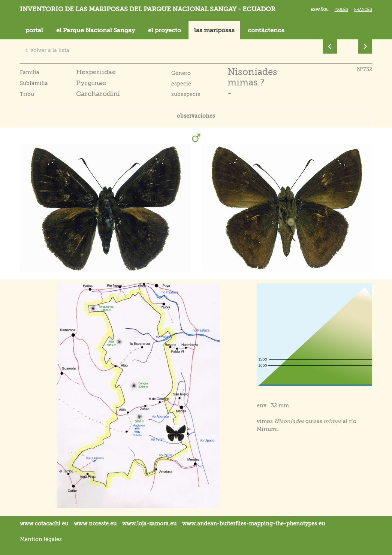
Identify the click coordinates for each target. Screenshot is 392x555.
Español (320, 10)
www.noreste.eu (95, 524)
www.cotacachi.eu (44, 524)
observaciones (196, 116)
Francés (363, 10)
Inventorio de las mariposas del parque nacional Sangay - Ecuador (148, 9)
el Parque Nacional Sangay (96, 30)
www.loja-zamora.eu (149, 524)
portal (34, 30)
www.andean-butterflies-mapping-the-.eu (254, 524)
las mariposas (214, 30)
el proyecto (165, 30)
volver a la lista (47, 50)
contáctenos (266, 30)
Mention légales (41, 539)
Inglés (342, 10)
